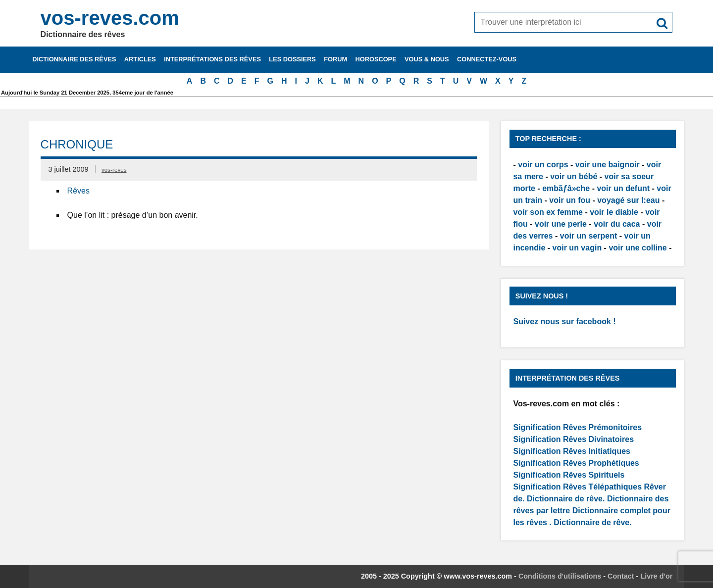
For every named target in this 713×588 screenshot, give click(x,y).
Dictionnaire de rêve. (566, 499)
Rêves (78, 191)
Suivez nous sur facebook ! (564, 321)
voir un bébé (574, 176)
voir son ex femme (548, 212)
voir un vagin (577, 248)
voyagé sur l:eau (628, 200)
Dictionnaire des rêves (74, 59)
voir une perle (561, 224)
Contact (621, 576)
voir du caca (617, 224)
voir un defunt (623, 188)
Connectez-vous (487, 59)
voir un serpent (589, 236)
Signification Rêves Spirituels (569, 475)
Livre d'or (656, 576)
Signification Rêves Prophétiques (576, 463)
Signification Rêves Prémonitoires (577, 427)
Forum (335, 59)
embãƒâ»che (566, 188)
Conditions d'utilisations (560, 576)
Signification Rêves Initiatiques (572, 451)
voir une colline (637, 248)
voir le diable (614, 212)
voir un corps (543, 165)
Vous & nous (427, 59)
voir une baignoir (608, 165)
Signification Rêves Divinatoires (573, 439)
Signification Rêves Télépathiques (578, 487)
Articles (140, 59)
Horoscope (376, 59)
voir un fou (570, 200)
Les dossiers (292, 59)
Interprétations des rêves (212, 59)
